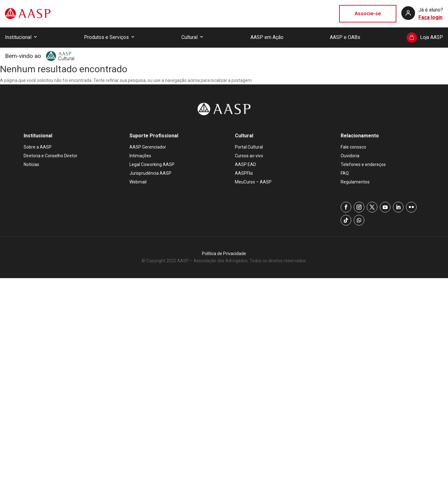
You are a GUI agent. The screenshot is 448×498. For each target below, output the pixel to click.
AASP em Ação (267, 37)
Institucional (18, 37)
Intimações (140, 156)
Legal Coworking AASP (152, 164)
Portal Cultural (249, 147)
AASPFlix (244, 173)
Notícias (31, 164)
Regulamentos (355, 182)
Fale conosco (353, 147)
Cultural (189, 37)
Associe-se (368, 14)
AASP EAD (245, 164)
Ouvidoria (350, 156)
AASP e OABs (345, 37)
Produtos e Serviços (106, 37)
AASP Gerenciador (148, 147)
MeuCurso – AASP (253, 182)
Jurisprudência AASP (150, 173)
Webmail (138, 182)
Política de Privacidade (224, 254)
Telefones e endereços (363, 164)
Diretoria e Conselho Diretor (51, 156)
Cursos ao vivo (249, 156)
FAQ (345, 173)
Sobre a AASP (38, 147)
